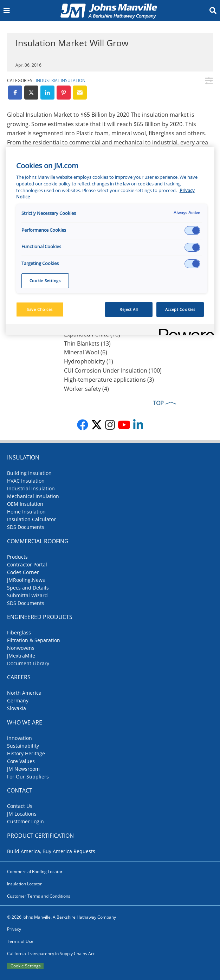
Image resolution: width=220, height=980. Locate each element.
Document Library (28, 663)
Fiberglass (19, 632)
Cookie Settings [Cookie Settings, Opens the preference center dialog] (45, 281)
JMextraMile (21, 656)
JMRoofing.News (26, 580)
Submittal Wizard (27, 595)
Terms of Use (20, 941)
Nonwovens (21, 648)
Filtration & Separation (34, 640)
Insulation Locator (24, 884)
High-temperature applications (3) (109, 380)
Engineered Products (40, 617)
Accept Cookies (180, 309)
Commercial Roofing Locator (35, 872)
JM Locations (22, 814)
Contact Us (20, 806)
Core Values (21, 761)
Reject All (129, 309)
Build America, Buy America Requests (51, 851)
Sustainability (23, 746)
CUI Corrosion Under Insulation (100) (113, 370)
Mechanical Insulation (33, 496)
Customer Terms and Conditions (39, 896)
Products (17, 557)
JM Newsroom (23, 769)
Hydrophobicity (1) (89, 361)
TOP (158, 403)
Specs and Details (28, 588)
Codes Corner (23, 572)
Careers (19, 677)
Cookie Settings (26, 966)
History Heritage (26, 753)
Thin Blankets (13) (87, 343)
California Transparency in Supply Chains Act (51, 954)
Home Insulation (26, 512)
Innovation (20, 738)
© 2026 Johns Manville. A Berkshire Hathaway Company (62, 917)
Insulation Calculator (31, 519)
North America (24, 693)
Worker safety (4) (86, 389)
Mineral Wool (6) (86, 352)
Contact (20, 790)
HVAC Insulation (26, 481)
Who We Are (25, 722)
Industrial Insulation (61, 80)
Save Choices (40, 309)
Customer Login (25, 821)
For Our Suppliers (28, 777)
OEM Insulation (25, 504)
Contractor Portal (27, 564)
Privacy (14, 929)
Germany (18, 700)
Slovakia (17, 708)
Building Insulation (29, 473)
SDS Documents (26, 527)
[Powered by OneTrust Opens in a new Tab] (184, 330)
